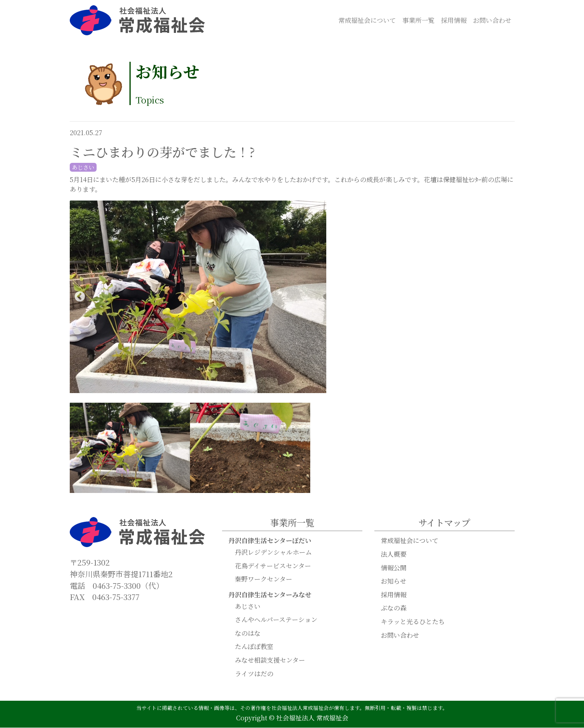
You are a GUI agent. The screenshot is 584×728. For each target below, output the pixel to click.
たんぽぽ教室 (254, 647)
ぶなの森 (394, 608)
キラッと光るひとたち (413, 622)
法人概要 (394, 555)
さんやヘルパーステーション (276, 620)
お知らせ (394, 581)
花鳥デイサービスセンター (273, 566)
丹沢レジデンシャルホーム (273, 553)
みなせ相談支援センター (270, 660)
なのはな (248, 634)
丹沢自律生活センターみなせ (270, 595)
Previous (80, 297)
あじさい (248, 607)
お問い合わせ (492, 20)
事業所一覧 (418, 20)
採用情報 (454, 20)
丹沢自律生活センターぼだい (270, 541)
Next (505, 297)
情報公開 (394, 568)
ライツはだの (254, 674)
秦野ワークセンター (264, 579)
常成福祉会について (367, 20)
